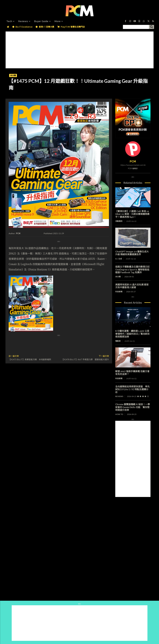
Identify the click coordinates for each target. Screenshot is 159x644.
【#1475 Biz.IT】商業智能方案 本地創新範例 (30, 359)
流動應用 (119, 221)
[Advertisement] (80, 49)
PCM (18, 233)
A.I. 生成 (119, 259)
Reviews (119, 396)
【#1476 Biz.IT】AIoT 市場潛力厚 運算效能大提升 (85, 359)
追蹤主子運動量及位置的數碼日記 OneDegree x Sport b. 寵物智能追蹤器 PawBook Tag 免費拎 (134, 269)
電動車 (118, 341)
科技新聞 (119, 292)
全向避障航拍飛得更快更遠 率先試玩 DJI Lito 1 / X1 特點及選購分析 (132, 389)
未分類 (13, 75)
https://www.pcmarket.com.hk (133, 165)
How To (119, 414)
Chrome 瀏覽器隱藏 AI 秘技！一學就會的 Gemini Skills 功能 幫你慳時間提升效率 (133, 407)
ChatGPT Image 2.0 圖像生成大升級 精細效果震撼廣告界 (132, 253)
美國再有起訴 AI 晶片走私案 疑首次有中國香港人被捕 (132, 286)
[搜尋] (152, 27)
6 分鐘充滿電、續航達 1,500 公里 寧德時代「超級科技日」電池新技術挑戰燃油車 (133, 334)
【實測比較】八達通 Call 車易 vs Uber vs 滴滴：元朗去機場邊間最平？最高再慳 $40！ (132, 214)
